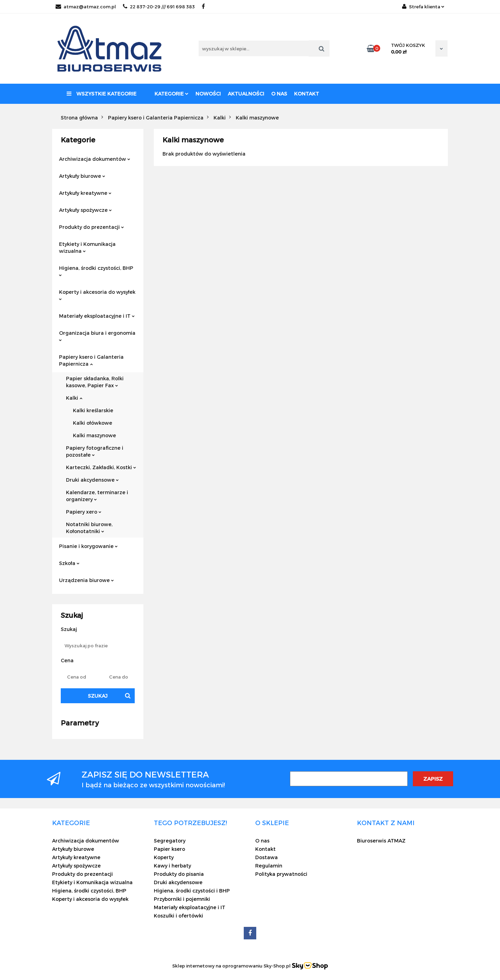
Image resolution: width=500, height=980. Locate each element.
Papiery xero (84, 512)
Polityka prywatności (281, 874)
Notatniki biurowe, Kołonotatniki (89, 528)
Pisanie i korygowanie (88, 546)
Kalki (74, 398)
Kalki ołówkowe (93, 423)
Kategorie (172, 94)
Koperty (164, 857)
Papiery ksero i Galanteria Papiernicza (91, 360)
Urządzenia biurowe (86, 580)
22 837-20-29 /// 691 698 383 (159, 7)
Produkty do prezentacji (91, 227)
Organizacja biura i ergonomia (97, 336)
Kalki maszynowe (94, 435)
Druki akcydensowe (92, 480)
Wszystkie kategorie (102, 94)
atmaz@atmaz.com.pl (86, 7)
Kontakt (307, 94)
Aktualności (246, 94)
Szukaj (98, 696)
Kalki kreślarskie (93, 410)
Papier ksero (169, 849)
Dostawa (266, 857)
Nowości (208, 94)
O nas (279, 94)
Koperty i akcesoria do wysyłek (97, 295)
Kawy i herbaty (172, 866)
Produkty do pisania (179, 874)
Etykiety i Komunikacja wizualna (87, 247)
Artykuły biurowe (82, 176)
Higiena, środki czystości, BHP (96, 271)
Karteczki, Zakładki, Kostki (101, 467)
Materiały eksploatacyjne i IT (97, 316)
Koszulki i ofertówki (178, 916)
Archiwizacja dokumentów (95, 159)
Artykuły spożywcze (85, 210)
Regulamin (269, 866)
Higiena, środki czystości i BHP (192, 891)
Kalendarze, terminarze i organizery (97, 496)
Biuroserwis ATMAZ (381, 841)
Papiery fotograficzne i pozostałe (95, 451)
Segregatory (170, 841)
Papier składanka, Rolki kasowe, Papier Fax (95, 382)
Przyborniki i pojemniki (182, 899)
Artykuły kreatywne (85, 193)
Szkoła (69, 563)
